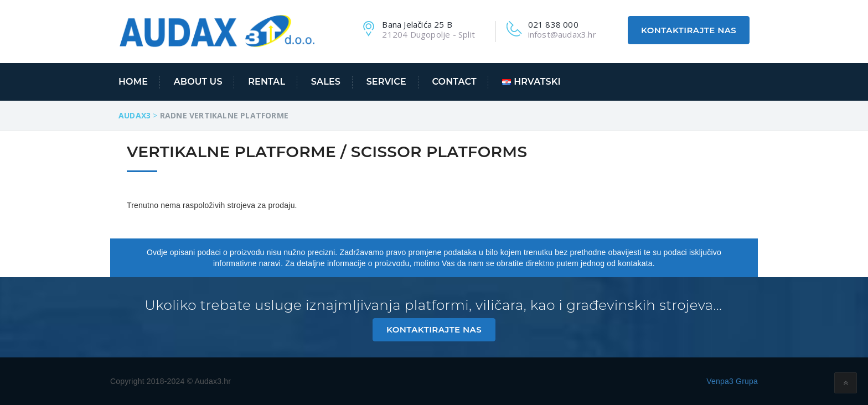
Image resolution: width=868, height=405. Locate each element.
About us (198, 82)
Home (133, 82)
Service (386, 82)
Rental (267, 82)
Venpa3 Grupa (732, 381)
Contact (454, 82)
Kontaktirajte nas (689, 30)
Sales (326, 82)
